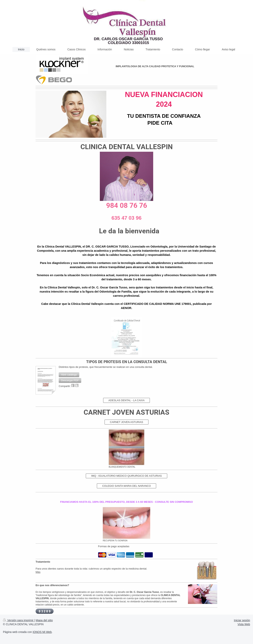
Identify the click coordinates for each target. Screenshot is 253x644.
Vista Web (244, 624)
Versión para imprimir (19, 620)
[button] (69, 375)
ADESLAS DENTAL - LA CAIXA (127, 400)
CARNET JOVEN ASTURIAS (126, 422)
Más (38, 572)
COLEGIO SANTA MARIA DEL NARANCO (126, 486)
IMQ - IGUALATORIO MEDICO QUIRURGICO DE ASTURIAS (126, 476)
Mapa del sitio (44, 620)
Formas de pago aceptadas (114, 546)
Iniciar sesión (242, 620)
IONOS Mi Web (42, 632)
